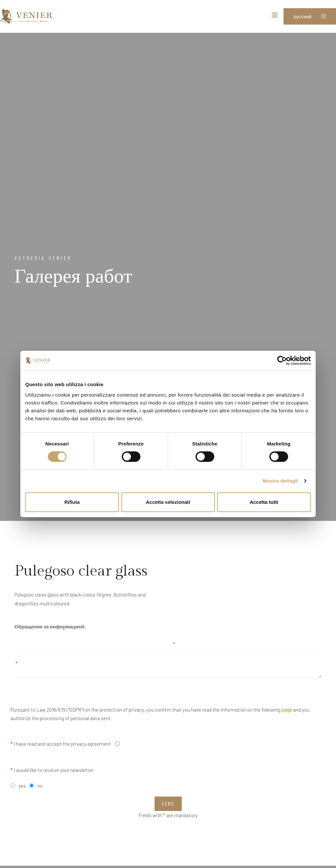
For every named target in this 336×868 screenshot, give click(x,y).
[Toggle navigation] (275, 16)
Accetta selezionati (168, 502)
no (40, 786)
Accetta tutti (264, 502)
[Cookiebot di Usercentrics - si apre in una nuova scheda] (282, 361)
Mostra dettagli (280, 481)
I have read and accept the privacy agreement (61, 744)
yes (22, 786)
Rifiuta (72, 502)
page (287, 710)
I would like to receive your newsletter (52, 770)
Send (168, 804)
